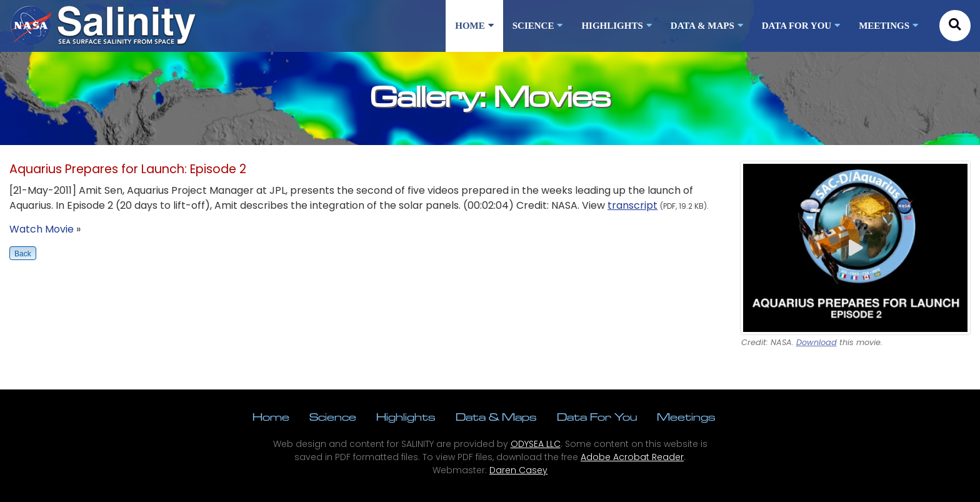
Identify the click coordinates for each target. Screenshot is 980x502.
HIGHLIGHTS (616, 26)
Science (333, 417)
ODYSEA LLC (536, 444)
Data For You (597, 417)
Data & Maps (496, 417)
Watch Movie (42, 229)
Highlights (406, 417)
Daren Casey (518, 470)
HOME (474, 26)
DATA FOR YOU (801, 26)
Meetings (686, 417)
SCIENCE (538, 26)
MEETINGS (888, 26)
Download (817, 342)
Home (271, 417)
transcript (632, 205)
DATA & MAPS (707, 26)
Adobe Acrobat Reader (632, 457)
